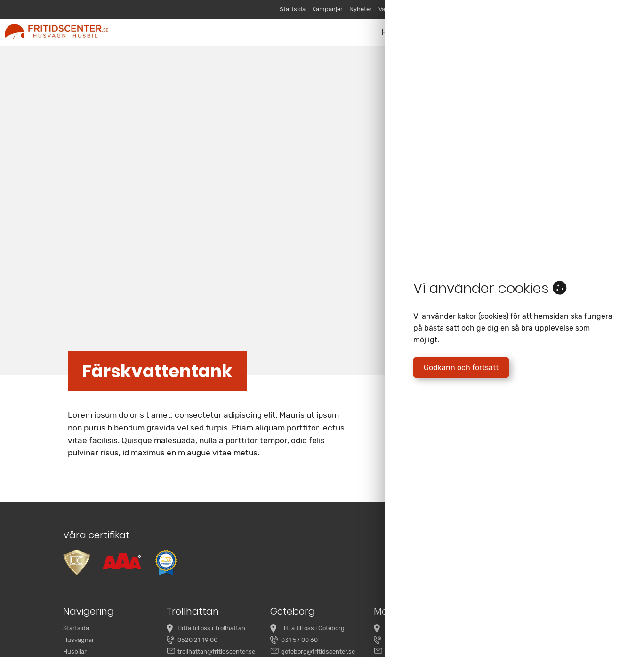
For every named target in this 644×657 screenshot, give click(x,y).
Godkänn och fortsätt (461, 368)
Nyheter (361, 9)
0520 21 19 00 (197, 640)
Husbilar (75, 652)
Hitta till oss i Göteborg (313, 628)
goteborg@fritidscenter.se (318, 652)
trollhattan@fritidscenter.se (216, 652)
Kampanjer (327, 9)
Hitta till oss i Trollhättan (211, 628)
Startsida (293, 9)
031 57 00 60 (299, 640)
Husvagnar (79, 640)
